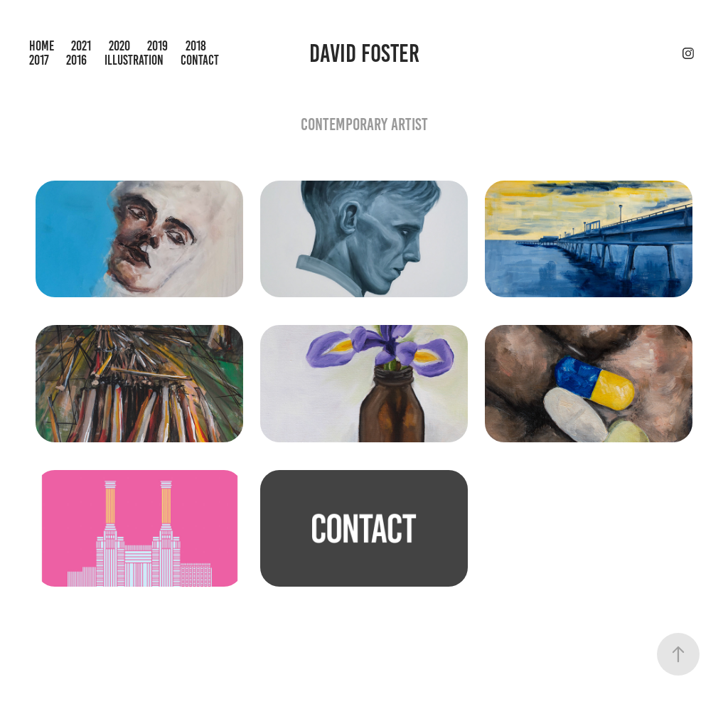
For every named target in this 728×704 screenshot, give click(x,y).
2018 (196, 46)
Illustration (134, 60)
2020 (119, 46)
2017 (39, 60)
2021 (81, 46)
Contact (200, 60)
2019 (157, 46)
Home (42, 46)
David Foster (364, 53)
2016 (76, 60)
